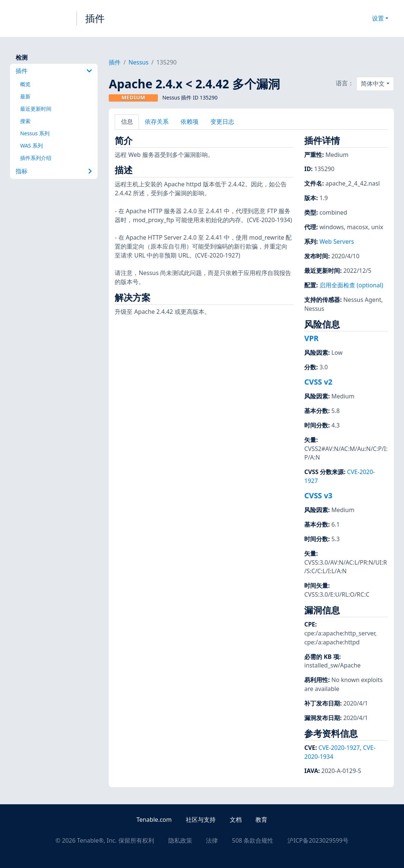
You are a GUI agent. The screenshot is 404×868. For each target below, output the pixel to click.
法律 (212, 840)
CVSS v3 (318, 495)
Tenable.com (154, 820)
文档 (236, 820)
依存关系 (157, 121)
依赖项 (190, 121)
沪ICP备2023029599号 (318, 840)
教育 (261, 820)
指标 (54, 171)
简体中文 (373, 83)
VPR (311, 338)
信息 (127, 121)
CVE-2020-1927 (339, 748)
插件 (95, 18)
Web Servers (337, 242)
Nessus (139, 62)
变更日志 (222, 121)
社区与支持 (201, 820)
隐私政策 (180, 840)
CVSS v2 (318, 382)
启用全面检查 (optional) (351, 285)
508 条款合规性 (253, 840)
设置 (378, 18)
